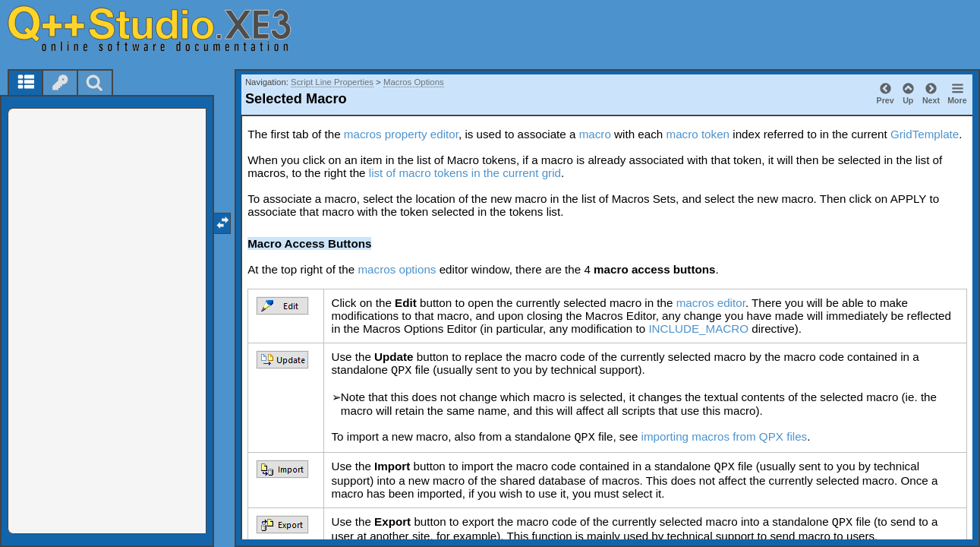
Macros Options (414, 82)
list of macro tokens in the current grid (465, 173)
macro (595, 134)
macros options (397, 269)
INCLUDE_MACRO (698, 329)
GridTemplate (925, 134)
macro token (698, 134)
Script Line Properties (332, 82)
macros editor (711, 303)
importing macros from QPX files (725, 436)
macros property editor (401, 134)
